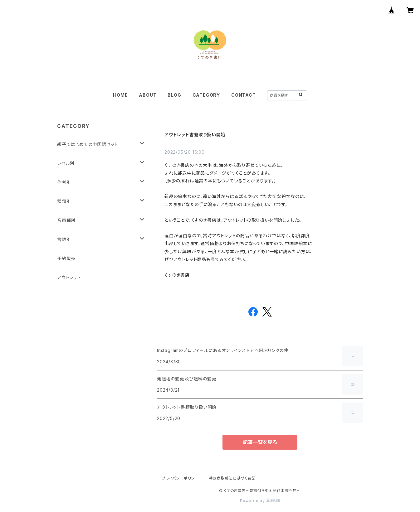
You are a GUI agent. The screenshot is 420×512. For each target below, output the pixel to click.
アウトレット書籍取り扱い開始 (195, 135)
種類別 (64, 201)
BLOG (174, 95)
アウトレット (69, 277)
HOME (120, 95)
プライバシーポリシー (180, 478)
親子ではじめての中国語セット (88, 144)
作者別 (64, 182)
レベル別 (66, 163)
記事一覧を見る (260, 442)
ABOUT (148, 95)
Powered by (260, 501)
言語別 (64, 239)
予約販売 (66, 258)
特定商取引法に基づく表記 (232, 478)
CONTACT (244, 95)
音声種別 (66, 220)
